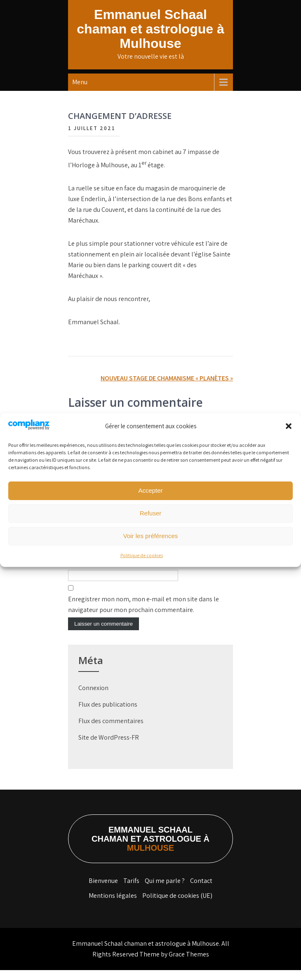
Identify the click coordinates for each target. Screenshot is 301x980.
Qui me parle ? (165, 891)
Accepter (150, 490)
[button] (289, 426)
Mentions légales (113, 905)
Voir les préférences (151, 536)
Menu (80, 82)
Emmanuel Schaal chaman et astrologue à (150, 849)
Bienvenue (103, 891)
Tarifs (131, 891)
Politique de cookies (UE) (177, 905)
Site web (80, 574)
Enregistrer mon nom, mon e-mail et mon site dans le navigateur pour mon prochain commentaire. (143, 614)
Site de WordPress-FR (109, 747)
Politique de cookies (142, 555)
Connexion (93, 698)
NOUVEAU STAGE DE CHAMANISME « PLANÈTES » (167, 378)
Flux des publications (108, 714)
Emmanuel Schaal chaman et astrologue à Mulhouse (150, 29)
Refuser (151, 513)
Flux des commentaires (111, 731)
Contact (201, 891)
